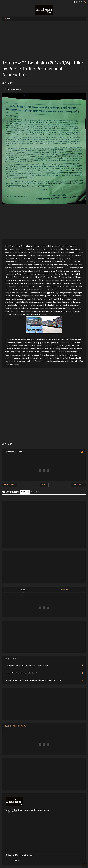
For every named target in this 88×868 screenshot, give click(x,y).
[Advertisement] (44, 41)
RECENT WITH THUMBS (15, 726)
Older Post (78, 485)
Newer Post (10, 485)
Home (44, 485)
